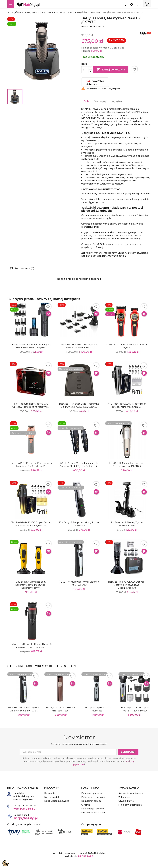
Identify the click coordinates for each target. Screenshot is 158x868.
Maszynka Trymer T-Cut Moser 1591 (98, 709)
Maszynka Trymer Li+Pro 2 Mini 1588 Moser (60, 709)
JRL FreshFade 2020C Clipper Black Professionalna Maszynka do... (127, 405)
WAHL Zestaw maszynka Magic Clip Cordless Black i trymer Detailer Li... (79, 465)
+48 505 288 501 (25, 809)
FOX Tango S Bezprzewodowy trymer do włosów (79, 524)
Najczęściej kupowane (57, 801)
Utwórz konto (126, 801)
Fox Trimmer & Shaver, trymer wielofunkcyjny (127, 524)
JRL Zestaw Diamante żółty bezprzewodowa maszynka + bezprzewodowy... (31, 585)
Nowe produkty (53, 797)
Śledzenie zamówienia (131, 793)
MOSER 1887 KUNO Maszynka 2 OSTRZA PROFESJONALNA (79, 346)
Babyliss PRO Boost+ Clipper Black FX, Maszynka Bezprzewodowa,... (31, 646)
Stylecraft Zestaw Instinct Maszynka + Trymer (127, 346)
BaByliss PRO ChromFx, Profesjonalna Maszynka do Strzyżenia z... (31, 465)
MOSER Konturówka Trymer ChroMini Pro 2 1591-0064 (79, 583)
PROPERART (86, 856)
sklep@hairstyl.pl (26, 818)
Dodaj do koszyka (111, 70)
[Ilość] (85, 70)
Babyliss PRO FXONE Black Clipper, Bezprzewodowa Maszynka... (31, 346)
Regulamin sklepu (91, 801)
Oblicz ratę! (95, 82)
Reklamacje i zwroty (93, 809)
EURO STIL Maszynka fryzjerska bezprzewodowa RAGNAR (127, 465)
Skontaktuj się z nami (93, 813)
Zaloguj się (124, 797)
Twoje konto (129, 788)
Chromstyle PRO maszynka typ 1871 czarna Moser (135, 709)
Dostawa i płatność (92, 793)
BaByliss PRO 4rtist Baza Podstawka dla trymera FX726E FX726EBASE (79, 405)
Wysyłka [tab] (117, 101)
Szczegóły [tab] (100, 101)
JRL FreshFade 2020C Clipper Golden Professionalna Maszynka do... (31, 524)
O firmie (86, 805)
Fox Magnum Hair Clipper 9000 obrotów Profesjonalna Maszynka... (31, 405)
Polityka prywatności (93, 797)
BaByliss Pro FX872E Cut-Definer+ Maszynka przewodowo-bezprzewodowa (127, 585)
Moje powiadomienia (130, 805)
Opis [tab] (86, 101)
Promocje (50, 793)
